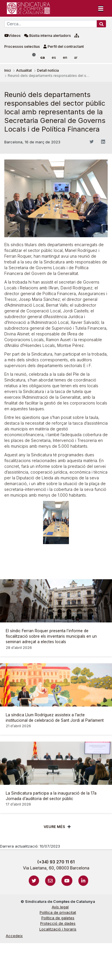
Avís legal (60, 907)
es (54, 57)
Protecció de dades (58, 923)
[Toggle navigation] (101, 8)
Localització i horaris (58, 929)
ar (76, 57)
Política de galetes (58, 918)
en (65, 57)
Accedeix (14, 936)
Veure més (54, 827)
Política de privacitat (58, 912)
